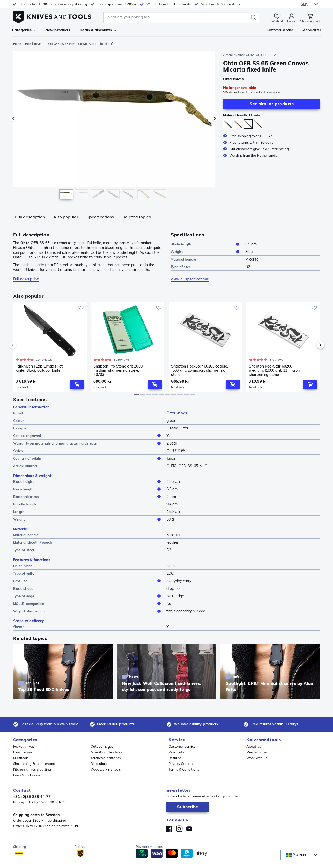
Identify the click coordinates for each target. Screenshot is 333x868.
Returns (175, 758)
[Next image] (215, 118)
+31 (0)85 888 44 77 (32, 797)
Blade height (88, 481)
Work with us (257, 758)
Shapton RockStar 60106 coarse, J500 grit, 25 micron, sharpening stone (200, 370)
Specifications (100, 217)
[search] (177, 17)
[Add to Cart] (77, 384)
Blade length (206, 244)
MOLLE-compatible (88, 604)
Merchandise (257, 752)
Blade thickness (88, 497)
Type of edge (88, 596)
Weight (206, 252)
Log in (292, 21)
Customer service (182, 746)
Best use (88, 581)
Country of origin (88, 458)
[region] (114, 126)
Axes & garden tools (106, 752)
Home (17, 44)
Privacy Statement (183, 764)
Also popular (66, 217)
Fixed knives (34, 44)
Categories (24, 30)
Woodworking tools (106, 769)
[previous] (21, 345)
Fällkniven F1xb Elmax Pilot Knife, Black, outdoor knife (39, 368)
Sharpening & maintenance (35, 764)
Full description (30, 217)
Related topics (136, 217)
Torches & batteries (106, 758)
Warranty (176, 752)
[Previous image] (13, 118)
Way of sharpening (88, 611)
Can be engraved (88, 436)
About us (254, 746)
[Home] (52, 16)
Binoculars (99, 764)
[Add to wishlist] (81, 308)
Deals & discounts (98, 30)
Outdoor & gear (103, 746)
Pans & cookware (27, 775)
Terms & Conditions (184, 769)
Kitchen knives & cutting (32, 769)
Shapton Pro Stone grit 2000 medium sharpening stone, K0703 (118, 370)
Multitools (21, 758)
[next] (312, 345)
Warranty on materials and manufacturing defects (88, 443)
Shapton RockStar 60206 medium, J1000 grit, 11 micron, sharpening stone (275, 370)
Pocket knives (24, 746)
